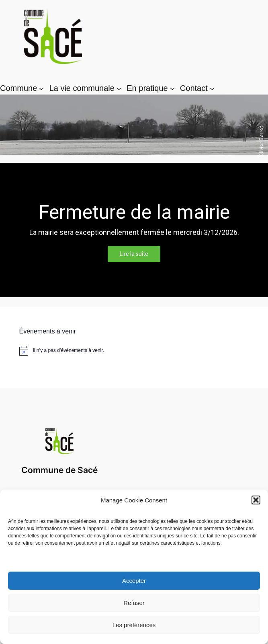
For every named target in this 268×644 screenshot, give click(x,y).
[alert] (134, 351)
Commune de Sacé (59, 470)
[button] (256, 500)
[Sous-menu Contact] (212, 88)
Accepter (134, 581)
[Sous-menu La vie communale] (119, 88)
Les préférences (134, 625)
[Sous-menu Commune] (41, 88)
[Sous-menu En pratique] (172, 88)
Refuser (134, 603)
